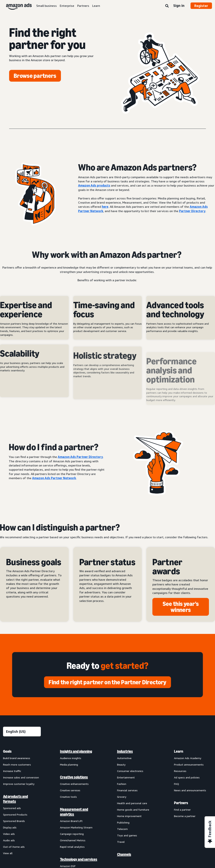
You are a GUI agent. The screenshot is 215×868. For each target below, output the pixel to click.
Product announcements (189, 764)
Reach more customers (17, 764)
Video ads (9, 834)
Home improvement (129, 816)
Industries (125, 751)
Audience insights (71, 758)
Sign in (179, 5)
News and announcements (190, 790)
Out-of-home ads (14, 847)
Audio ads (9, 840)
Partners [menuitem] (181, 803)
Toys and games (127, 835)
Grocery (122, 797)
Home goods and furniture (133, 810)
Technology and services (79, 859)
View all (8, 853)
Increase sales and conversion (21, 777)
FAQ (176, 784)
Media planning (69, 764)
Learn (96, 6)
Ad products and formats (15, 799)
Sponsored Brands (14, 821)
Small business (46, 6)
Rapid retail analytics (72, 847)
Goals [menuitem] (7, 751)
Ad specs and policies (187, 777)
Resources (180, 771)
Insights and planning (76, 751)
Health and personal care (132, 803)
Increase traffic (12, 771)
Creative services (70, 790)
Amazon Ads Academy (188, 758)
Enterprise (67, 6)
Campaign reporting (72, 834)
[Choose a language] (22, 732)
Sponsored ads (12, 808)
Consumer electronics (130, 771)
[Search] (167, 6)
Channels (124, 854)
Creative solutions (74, 777)
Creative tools (68, 797)
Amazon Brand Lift (71, 821)
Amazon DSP (68, 866)
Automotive (124, 758)
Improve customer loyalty (19, 784)
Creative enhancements (74, 784)
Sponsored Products (15, 814)
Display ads (10, 827)
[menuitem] (22, 759)
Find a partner (182, 810)
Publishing (123, 822)
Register (201, 6)
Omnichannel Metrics (73, 840)
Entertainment (126, 777)
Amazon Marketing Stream (76, 827)
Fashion (122, 784)
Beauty (121, 764)
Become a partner (185, 816)
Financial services (127, 790)
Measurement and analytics (74, 812)
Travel (121, 842)
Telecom (122, 829)
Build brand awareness (17, 758)
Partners (83, 6)
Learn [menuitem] (179, 751)
